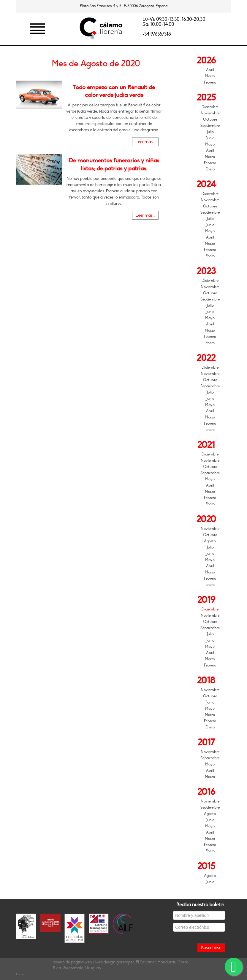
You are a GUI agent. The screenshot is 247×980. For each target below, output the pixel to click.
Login (20, 974)
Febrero (210, 82)
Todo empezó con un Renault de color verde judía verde (114, 91)
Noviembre (210, 113)
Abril (210, 70)
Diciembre (210, 107)
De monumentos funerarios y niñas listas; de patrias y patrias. (114, 164)
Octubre (210, 119)
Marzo (210, 76)
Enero (210, 169)
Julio (210, 132)
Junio (210, 138)
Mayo (210, 144)
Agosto (210, 541)
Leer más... (145, 142)
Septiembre (210, 126)
